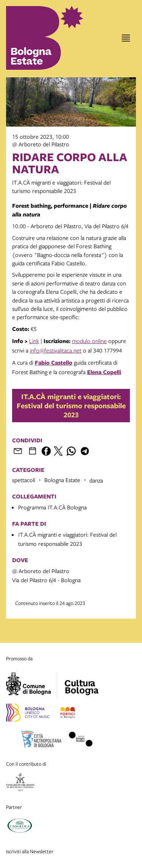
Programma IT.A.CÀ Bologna (52, 507)
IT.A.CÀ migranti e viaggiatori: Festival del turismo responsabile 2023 (71, 406)
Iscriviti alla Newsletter (30, 851)
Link (34, 341)
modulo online (89, 341)
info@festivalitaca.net (56, 350)
